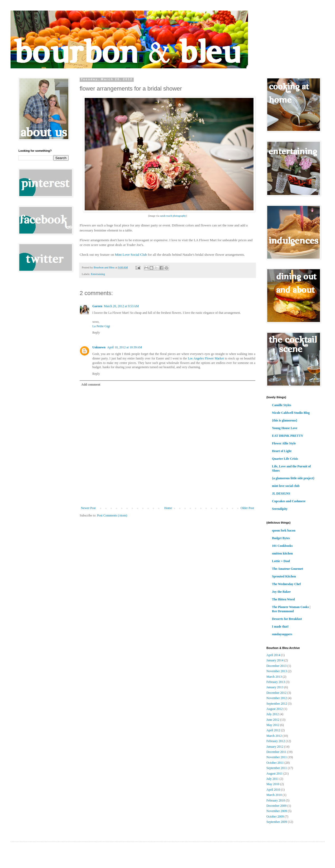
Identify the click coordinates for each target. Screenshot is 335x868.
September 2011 (277, 768)
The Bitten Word (283, 599)
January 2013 (275, 687)
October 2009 (275, 817)
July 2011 (273, 779)
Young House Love (285, 428)
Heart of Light (282, 451)
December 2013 (276, 666)
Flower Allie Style (284, 443)
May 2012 (273, 725)
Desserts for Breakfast (287, 619)
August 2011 (274, 774)
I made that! (280, 627)
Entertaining (98, 274)
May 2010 (273, 784)
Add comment (91, 385)
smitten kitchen (282, 553)
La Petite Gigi (101, 326)
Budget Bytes (281, 538)
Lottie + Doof (281, 561)
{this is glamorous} (285, 420)
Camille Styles (282, 405)
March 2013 (274, 677)
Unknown (99, 347)
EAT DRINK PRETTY (288, 436)
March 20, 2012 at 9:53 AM (121, 306)
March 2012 (274, 736)
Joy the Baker (281, 592)
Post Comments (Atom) (112, 515)
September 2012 (277, 704)
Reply (96, 333)
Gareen (97, 306)
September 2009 (277, 822)
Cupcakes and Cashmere (289, 501)
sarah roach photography (173, 216)
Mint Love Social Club (131, 255)
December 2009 (276, 806)
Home (168, 508)
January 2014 (275, 660)
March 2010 (274, 795)
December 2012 (276, 693)
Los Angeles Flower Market (206, 358)
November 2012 (277, 698)
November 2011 (277, 757)
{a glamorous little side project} (293, 478)
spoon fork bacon (284, 530)
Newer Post (88, 508)
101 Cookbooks (282, 546)
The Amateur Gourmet (288, 569)
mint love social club (286, 486)
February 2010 (276, 800)
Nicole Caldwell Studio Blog (291, 413)
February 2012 (276, 741)
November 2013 (277, 671)
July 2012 (273, 714)
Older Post (247, 508)
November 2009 (277, 811)
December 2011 (276, 752)
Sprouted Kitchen (284, 576)
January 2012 (275, 747)
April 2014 (273, 655)
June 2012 (273, 720)
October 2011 (275, 763)
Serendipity (280, 509)
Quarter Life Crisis (285, 459)
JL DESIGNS (281, 494)
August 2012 (275, 709)
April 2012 (273, 730)
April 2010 (273, 790)
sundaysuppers (282, 634)
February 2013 (276, 682)
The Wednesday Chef (286, 584)
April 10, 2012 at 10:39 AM (125, 347)
